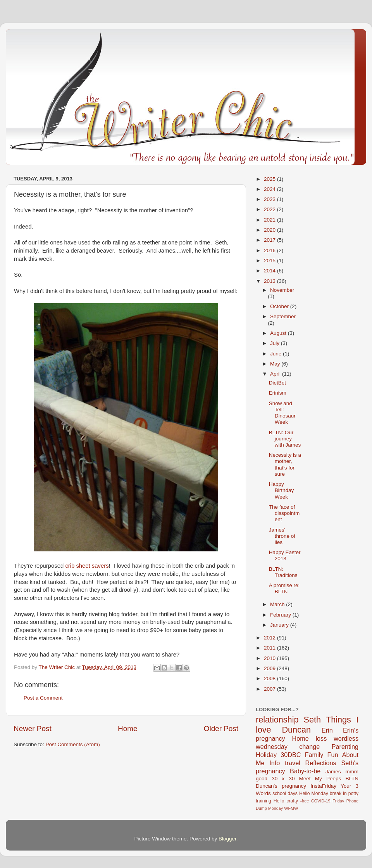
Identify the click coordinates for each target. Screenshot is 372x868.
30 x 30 (283, 779)
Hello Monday (314, 794)
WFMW (291, 808)
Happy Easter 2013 (285, 555)
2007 (270, 689)
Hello (279, 801)
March (278, 604)
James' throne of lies (282, 536)
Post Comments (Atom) (73, 744)
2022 (270, 209)
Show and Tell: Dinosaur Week (282, 413)
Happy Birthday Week (282, 490)
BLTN (352, 779)
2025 (270, 179)
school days (285, 794)
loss (321, 738)
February (281, 615)
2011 (270, 648)
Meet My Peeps (320, 779)
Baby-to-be (305, 771)
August (279, 333)
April (276, 374)
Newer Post (33, 729)
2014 (270, 271)
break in (338, 794)
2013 (270, 281)
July (276, 343)
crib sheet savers (87, 566)
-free (305, 801)
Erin (327, 730)
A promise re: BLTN (284, 588)
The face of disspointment (284, 513)
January (280, 625)
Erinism (278, 393)
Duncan (296, 730)
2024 (270, 189)
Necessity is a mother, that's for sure (285, 464)
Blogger (227, 839)
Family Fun (322, 755)
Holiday (266, 755)
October (280, 306)
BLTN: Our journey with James (285, 439)
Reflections (321, 763)
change (309, 747)
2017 (270, 240)
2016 (270, 250)
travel (293, 763)
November (282, 290)
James (333, 772)
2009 (270, 668)
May (276, 364)
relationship (277, 720)
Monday (276, 808)
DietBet (277, 383)
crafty (292, 801)
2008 (270, 678)
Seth (312, 720)
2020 (270, 230)
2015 (270, 261)
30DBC (291, 755)
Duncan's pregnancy (281, 786)
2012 (270, 638)
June (276, 354)
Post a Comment (43, 698)
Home (127, 729)
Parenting (345, 747)
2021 (270, 220)
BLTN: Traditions (283, 572)
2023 (270, 199)
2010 (270, 658)
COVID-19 (321, 801)
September (283, 316)
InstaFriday (323, 786)
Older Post (221, 729)
